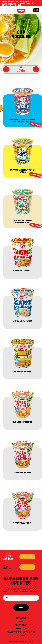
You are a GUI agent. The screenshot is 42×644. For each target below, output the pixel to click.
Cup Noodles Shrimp (23, 523)
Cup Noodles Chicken (23, 422)
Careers (21, 635)
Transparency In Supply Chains (21, 632)
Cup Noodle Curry (23, 371)
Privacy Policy (21, 625)
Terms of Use (21, 628)
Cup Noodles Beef (23, 472)
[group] (21, 69)
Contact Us (21, 618)
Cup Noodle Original (23, 271)
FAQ (21, 621)
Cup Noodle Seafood (23, 321)
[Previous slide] (6, 69)
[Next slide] (36, 69)
